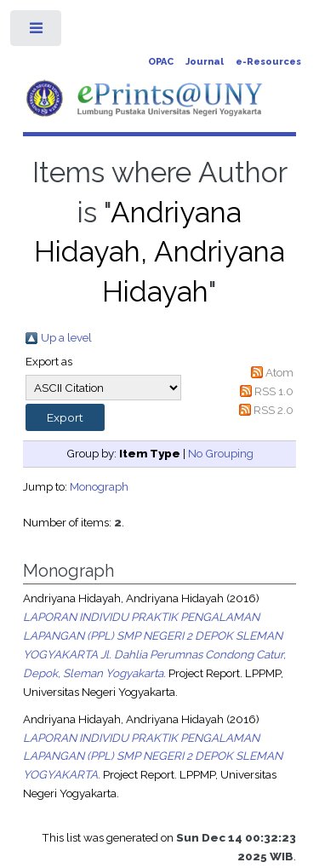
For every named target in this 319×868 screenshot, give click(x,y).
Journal (205, 62)
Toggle (37, 32)
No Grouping (221, 453)
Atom (279, 372)
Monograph (99, 486)
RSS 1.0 (274, 391)
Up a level (66, 337)
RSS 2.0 (273, 410)
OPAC (161, 62)
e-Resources (268, 62)
